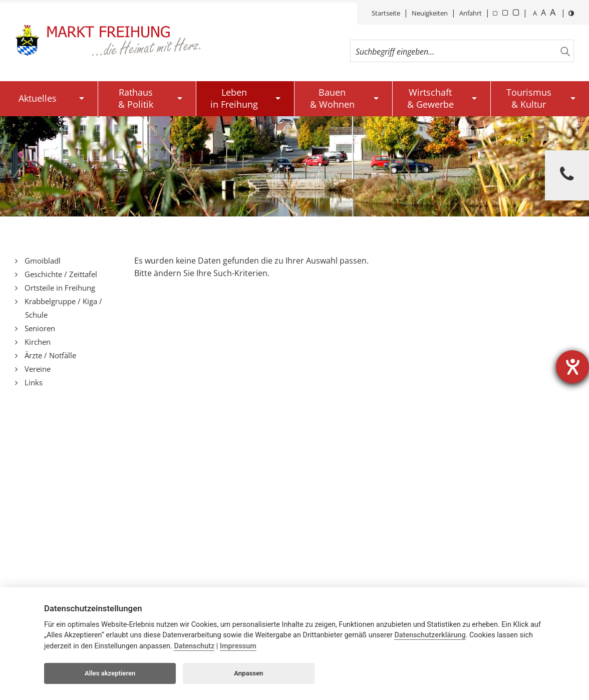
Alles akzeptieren (110, 673)
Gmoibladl (42, 261)
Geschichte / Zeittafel (60, 274)
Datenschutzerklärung (430, 635)
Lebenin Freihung (234, 98)
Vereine (37, 369)
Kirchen (37, 342)
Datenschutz (194, 646)
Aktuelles (38, 98)
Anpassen (248, 673)
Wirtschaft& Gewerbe (430, 98)
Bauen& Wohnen (332, 98)
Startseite (386, 13)
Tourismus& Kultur (529, 98)
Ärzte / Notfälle (49, 355)
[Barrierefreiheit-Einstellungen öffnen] (572, 367)
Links (33, 382)
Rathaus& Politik (136, 98)
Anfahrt (471, 13)
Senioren (39, 328)
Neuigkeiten (430, 13)
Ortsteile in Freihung (59, 288)
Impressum (238, 646)
